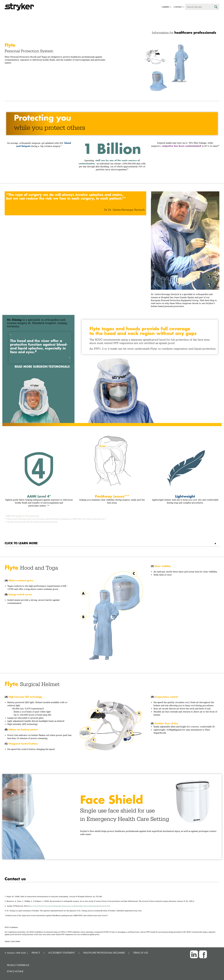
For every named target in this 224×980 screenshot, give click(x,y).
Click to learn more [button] (21, 543)
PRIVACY (36, 953)
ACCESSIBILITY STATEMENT (62, 953)
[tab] (112, 543)
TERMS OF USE (141, 953)
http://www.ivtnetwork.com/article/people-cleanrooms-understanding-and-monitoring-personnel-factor (69, 906)
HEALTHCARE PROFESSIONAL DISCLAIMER (104, 953)
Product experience (18, 965)
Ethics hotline (15, 971)
